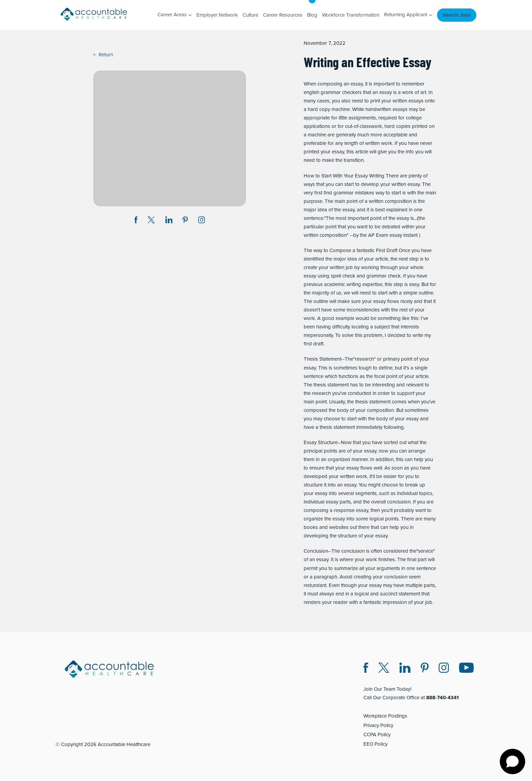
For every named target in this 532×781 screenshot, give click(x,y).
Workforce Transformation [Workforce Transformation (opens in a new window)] (351, 15)
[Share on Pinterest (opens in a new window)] (185, 221)
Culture (250, 15)
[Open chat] (512, 761)
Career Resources (283, 15)
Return (103, 55)
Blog (312, 15)
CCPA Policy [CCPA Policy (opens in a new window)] (377, 735)
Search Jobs (457, 15)
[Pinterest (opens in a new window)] (425, 669)
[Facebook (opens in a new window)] (366, 669)
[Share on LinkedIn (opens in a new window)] (169, 221)
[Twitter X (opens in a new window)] (384, 669)
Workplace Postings (385, 716)
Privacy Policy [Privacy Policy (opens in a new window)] (378, 725)
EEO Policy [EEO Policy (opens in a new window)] (375, 744)
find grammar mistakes (349, 193)
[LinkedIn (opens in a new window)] (405, 669)
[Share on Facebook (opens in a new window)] (136, 221)
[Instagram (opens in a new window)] (202, 221)
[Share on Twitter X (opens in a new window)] (151, 221)
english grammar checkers (333, 92)
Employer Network (217, 15)
